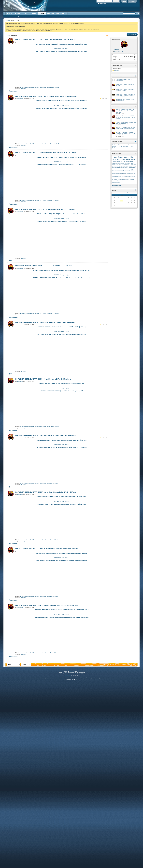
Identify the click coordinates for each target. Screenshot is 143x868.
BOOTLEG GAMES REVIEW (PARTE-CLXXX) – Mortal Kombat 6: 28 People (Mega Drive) (43, 481)
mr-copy (128, 146)
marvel (134, 178)
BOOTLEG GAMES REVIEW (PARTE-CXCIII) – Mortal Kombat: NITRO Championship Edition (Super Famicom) (62, 338)
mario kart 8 (118, 165)
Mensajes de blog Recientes (119, 106)
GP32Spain (50, 13)
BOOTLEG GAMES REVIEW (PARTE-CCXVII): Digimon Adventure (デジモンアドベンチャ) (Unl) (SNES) (126, 134)
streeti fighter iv (129, 162)
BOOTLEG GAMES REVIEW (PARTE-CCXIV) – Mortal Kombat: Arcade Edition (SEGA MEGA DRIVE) (47, 113)
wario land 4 (114, 178)
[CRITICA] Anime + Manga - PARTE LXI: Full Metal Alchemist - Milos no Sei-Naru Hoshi (125, 95)
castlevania (122, 176)
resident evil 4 (115, 182)
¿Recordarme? (102, 4)
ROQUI (114, 148)
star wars (124, 165)
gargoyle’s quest (115, 175)
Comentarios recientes (118, 76)
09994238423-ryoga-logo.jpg (62, 49)
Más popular (19, 16)
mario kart (124, 169)
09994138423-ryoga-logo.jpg (62, 564)
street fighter (127, 160)
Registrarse (132, 1)
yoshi (128, 178)
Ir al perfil (116, 50)
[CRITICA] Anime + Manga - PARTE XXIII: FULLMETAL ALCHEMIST (125, 90)
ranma (129, 175)
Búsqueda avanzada (133, 16)
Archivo (112, 851)
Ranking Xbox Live (61, 13)
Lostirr (119, 82)
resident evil (129, 173)
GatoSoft (130, 145)
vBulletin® (71, 858)
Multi (132, 146)
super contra (126, 176)
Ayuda (124, 1)
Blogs (42, 13)
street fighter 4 (117, 160)
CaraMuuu (115, 145)
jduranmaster (116, 39)
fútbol (123, 173)
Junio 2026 (125, 193)
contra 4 (122, 163)
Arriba (135, 851)
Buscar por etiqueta (117, 185)
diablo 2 (131, 178)
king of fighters (117, 176)
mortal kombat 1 (31, 104)
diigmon (119, 182)
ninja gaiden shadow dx (122, 171)
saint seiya (121, 179)
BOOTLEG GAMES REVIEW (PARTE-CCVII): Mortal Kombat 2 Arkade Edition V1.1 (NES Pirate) (45, 260)
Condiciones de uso (127, 851)
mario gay (128, 179)
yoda (120, 172)
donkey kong (131, 181)
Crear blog (132, 35)
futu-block (125, 145)
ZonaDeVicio (106, 851)
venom (130, 176)
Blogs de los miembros (29, 16)
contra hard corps (129, 163)
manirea (120, 92)
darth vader (130, 166)
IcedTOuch (115, 146)
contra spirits (115, 166)
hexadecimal (126, 175)
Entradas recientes (11, 16)
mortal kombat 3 (55, 104)
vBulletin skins (68, 862)
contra (114, 165)
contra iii (128, 165)
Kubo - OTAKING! (122, 97)
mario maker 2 (115, 179)
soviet (125, 173)
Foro (26, 13)
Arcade (34, 13)
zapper (117, 173)
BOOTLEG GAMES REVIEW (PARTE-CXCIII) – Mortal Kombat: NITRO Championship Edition (44, 334)
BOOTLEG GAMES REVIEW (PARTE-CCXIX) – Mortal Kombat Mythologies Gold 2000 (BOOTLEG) (46, 40)
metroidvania (121, 175)
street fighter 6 (55, 619)
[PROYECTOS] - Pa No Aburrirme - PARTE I (125, 99)
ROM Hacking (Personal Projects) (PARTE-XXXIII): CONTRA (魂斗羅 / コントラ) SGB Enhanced (125, 117)
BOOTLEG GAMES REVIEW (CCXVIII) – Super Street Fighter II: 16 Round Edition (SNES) (126, 128)
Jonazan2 (120, 146)
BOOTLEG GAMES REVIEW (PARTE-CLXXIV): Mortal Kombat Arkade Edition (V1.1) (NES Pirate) (46, 628)
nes (131, 171)
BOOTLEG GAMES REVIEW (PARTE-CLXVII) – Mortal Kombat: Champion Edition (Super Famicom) (47, 702)
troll (118, 179)
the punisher (122, 178)
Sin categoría (23, 106)
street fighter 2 (130, 157)
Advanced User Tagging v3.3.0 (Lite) (62, 865)
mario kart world (116, 163)
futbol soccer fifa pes (125, 172)
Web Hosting (118, 851)
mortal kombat (23, 104)
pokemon (120, 173)
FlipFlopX (120, 145)
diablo (125, 179)
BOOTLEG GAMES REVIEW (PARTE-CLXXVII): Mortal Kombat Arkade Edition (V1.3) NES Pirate (46, 555)
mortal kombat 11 (39, 104)
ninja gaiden (128, 171)
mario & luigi (117, 172)
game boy (133, 173)
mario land (133, 165)
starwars (119, 168)
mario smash (132, 179)
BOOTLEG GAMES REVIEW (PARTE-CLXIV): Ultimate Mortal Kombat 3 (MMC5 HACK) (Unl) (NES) (46, 775)
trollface (133, 176)
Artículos (18, 13)
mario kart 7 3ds (121, 162)
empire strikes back (116, 181)
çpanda (118, 178)
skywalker (121, 181)
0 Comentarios (14, 108)
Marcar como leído (118, 52)
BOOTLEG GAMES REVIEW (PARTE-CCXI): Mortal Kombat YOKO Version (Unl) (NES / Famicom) (46, 187)
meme (126, 178)
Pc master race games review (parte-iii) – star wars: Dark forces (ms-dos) (126, 123)
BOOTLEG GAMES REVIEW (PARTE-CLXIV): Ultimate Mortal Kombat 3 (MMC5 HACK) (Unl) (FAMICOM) (62, 780)
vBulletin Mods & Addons (76, 865)
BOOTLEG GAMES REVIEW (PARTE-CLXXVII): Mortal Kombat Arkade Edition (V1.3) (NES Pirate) (62, 559)
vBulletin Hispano (71, 861)
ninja (116, 171)
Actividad (10, 13)
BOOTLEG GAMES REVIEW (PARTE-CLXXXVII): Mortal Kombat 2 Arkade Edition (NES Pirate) (45, 407)
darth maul (128, 169)
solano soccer (126, 181)
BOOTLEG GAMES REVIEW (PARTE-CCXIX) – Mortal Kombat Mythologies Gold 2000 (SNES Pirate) (62, 44)
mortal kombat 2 (47, 104)
